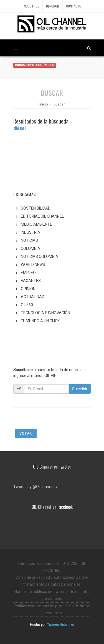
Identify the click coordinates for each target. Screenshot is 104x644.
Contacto (74, 6)
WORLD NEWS (33, 265)
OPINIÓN (28, 289)
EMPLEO (28, 273)
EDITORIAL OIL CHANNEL (42, 216)
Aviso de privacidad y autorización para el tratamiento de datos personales (52, 581)
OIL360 (27, 305)
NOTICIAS (29, 240)
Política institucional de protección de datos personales (52, 609)
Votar (26, 434)
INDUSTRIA (31, 232)
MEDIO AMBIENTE (36, 224)
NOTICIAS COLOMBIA (40, 256)
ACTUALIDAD (33, 297)
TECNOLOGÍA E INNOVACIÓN (45, 313)
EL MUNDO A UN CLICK (40, 321)
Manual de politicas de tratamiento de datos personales (52, 595)
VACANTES (31, 281)
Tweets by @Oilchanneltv (35, 487)
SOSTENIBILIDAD (36, 208)
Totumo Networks (61, 625)
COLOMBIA (31, 248)
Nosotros (32, 6)
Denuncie (53, 6)
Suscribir (80, 389)
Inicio (44, 104)
